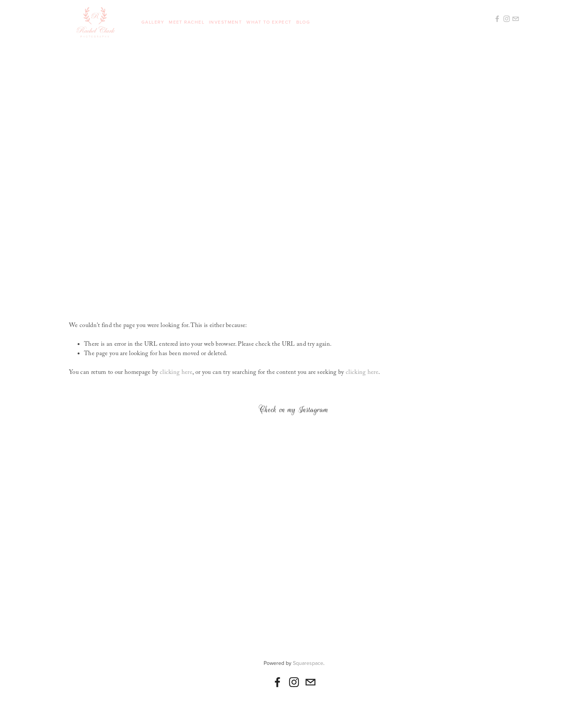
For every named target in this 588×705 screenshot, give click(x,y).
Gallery (153, 22)
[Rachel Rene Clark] (277, 682)
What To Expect (269, 22)
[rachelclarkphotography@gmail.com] (310, 682)
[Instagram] (294, 682)
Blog (303, 22)
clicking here (176, 373)
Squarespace (308, 663)
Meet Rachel (187, 22)
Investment (225, 22)
